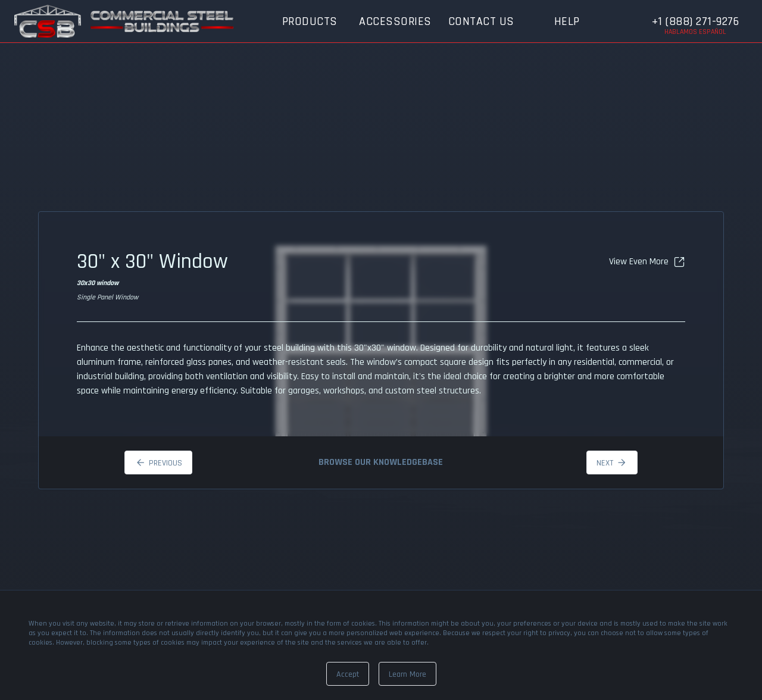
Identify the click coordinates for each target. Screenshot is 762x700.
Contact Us (481, 21)
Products (310, 21)
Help (567, 21)
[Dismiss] (348, 674)
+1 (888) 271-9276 (696, 21)
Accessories (395, 21)
